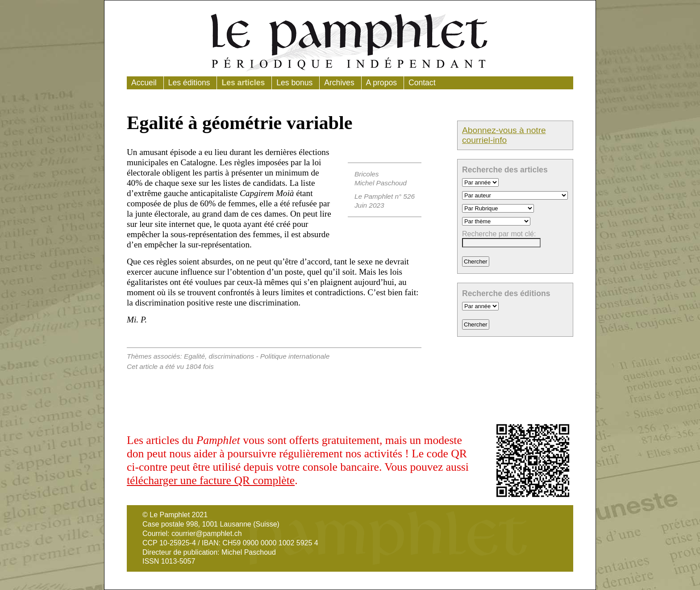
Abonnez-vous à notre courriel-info (504, 135)
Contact (422, 83)
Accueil (144, 83)
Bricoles (367, 174)
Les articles (243, 83)
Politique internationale (295, 356)
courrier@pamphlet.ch (207, 534)
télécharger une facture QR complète (211, 480)
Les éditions (189, 83)
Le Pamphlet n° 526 (385, 196)
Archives (339, 83)
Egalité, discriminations (219, 356)
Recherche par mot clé (498, 234)
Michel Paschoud (381, 183)
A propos (381, 83)
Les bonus (294, 83)
